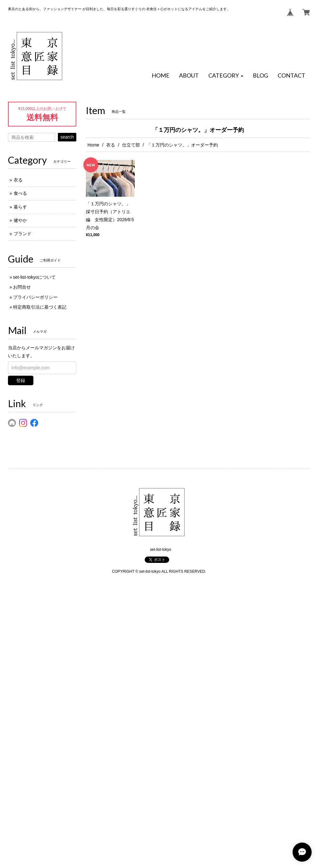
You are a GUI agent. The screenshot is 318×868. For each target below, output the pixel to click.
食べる (20, 193)
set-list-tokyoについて (35, 277)
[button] (226, 76)
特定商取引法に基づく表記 (40, 307)
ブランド (23, 234)
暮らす (20, 207)
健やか (20, 220)
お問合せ (22, 287)
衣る (111, 145)
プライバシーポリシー (35, 297)
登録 (21, 380)
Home (93, 145)
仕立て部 (131, 145)
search (67, 137)
